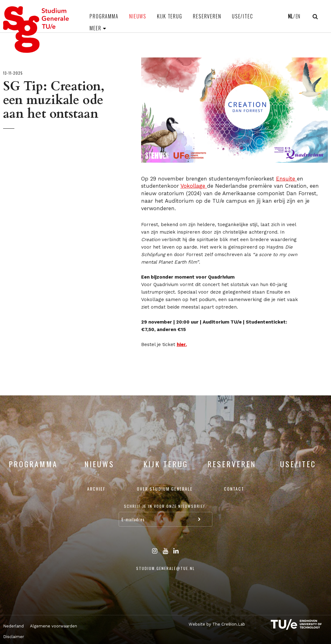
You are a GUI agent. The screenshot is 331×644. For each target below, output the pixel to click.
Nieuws (138, 16)
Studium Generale (36, 30)
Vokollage (194, 186)
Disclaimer (14, 637)
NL (290, 16)
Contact (234, 489)
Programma (104, 16)
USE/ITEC (243, 16)
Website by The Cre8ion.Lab (217, 624)
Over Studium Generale (165, 489)
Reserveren (207, 16)
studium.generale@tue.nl (165, 568)
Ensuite (287, 179)
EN (298, 16)
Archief (96, 489)
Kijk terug (170, 16)
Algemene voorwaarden (54, 626)
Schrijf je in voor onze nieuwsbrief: (165, 506)
